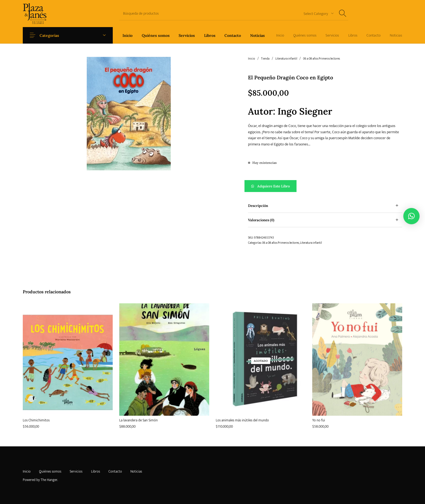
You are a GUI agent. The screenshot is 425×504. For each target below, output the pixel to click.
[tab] (325, 206)
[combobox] (317, 13)
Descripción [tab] (258, 206)
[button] (325, 186)
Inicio (252, 59)
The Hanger (49, 480)
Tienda (265, 59)
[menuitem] (128, 35)
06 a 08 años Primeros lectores (321, 59)
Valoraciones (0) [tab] (261, 220)
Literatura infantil (286, 59)
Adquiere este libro (273, 186)
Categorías (52, 35)
